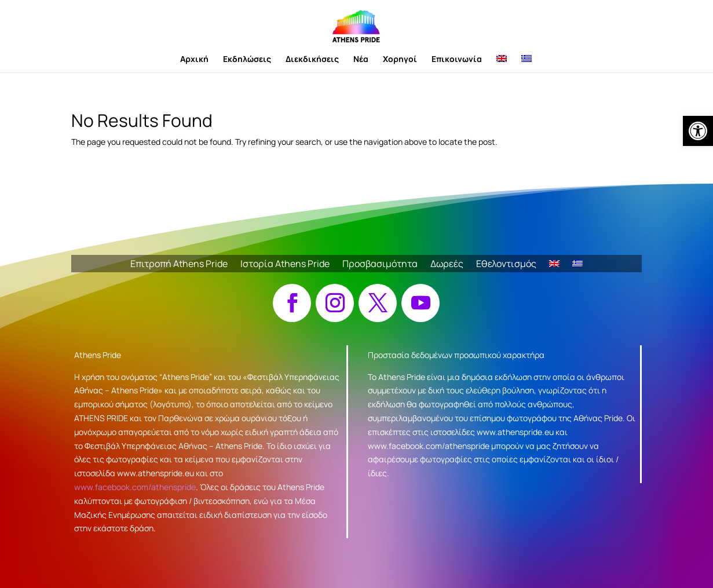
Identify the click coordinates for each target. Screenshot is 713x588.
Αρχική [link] (194, 60)
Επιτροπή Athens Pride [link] (179, 265)
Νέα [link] (361, 60)
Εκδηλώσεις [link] (247, 60)
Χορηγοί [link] (400, 60)
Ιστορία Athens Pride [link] (285, 265)
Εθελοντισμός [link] (506, 265)
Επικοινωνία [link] (457, 60)
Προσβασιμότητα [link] (380, 265)
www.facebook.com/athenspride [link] (135, 487)
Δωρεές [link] (447, 265)
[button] (292, 303)
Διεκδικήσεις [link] (312, 60)
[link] (698, 131)
